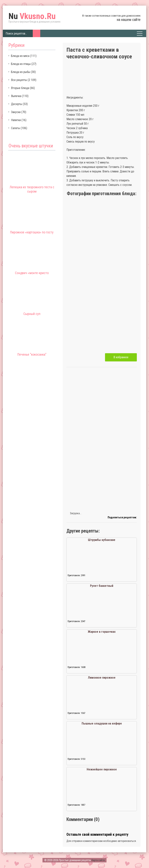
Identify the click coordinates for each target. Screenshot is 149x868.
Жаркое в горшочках (102, 632)
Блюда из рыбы (21, 72)
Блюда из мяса (20, 56)
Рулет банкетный (102, 586)
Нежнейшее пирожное (102, 769)
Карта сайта (98, 860)
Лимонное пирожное (102, 678)
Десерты (17, 104)
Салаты (16, 128)
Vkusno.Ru (32, 16)
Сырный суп (32, 314)
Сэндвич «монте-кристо (32, 273)
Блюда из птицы (21, 64)
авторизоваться (127, 841)
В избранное (121, 357)
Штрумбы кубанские (102, 540)
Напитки (16, 120)
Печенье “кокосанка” (32, 354)
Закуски (16, 112)
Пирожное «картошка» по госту (32, 232)
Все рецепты (19, 80)
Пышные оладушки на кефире (102, 723)
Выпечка (16, 96)
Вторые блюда (20, 88)
